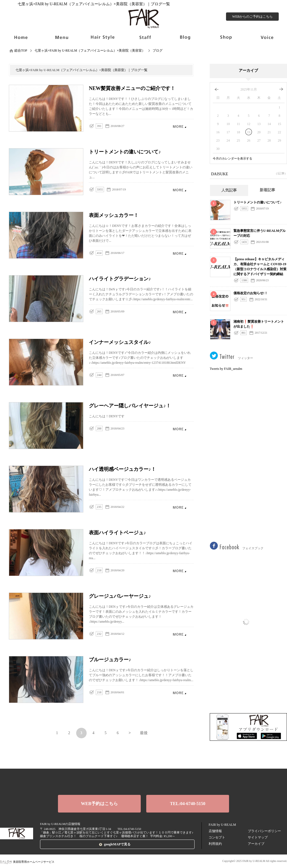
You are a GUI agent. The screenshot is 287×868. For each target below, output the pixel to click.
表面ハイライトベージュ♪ (180, 571)
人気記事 (229, 190)
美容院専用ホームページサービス (27, 862)
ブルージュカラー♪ (180, 693)
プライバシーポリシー (264, 831)
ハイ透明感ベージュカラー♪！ (180, 507)
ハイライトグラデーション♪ (180, 312)
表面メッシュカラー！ (180, 253)
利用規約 (215, 844)
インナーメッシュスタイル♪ (180, 375)
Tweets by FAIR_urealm (226, 369)
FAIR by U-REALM (222, 825)
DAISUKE (248, 174)
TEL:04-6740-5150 (188, 804)
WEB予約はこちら (99, 804)
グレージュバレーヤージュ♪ (180, 634)
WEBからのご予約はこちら (252, 17)
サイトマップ (258, 837)
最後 (144, 733)
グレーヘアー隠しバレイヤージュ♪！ (180, 429)
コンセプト (217, 837)
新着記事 (267, 190)
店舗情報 (215, 831)
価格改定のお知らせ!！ (251, 293)
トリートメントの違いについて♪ (180, 190)
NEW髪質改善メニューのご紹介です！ (180, 126)
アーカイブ (256, 844)
